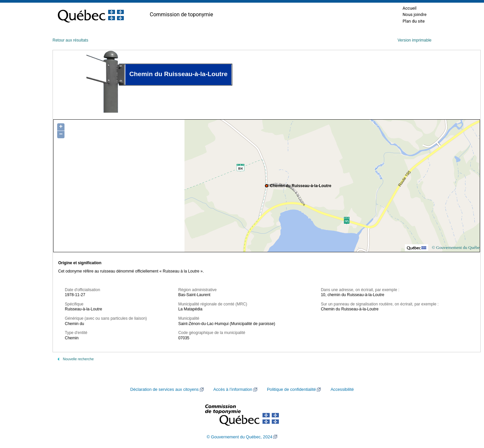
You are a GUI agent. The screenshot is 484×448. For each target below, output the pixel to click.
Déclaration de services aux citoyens (165, 390)
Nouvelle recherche (78, 359)
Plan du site (414, 21)
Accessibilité (342, 390)
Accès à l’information (233, 390)
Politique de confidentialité (291, 390)
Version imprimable (415, 40)
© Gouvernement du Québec (457, 247)
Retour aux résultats (70, 40)
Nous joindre (415, 14)
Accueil (410, 8)
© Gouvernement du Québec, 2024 (240, 437)
